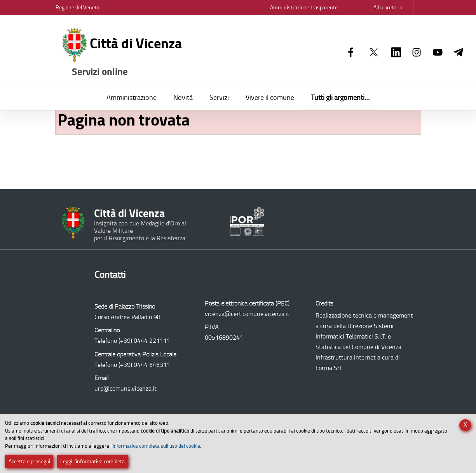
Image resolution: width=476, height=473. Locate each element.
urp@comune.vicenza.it (126, 388)
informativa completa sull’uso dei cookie (156, 446)
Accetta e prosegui (29, 462)
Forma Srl (328, 368)
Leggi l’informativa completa (92, 462)
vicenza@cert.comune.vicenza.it (247, 314)
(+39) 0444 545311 (144, 365)
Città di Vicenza (122, 53)
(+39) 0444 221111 (144, 341)
